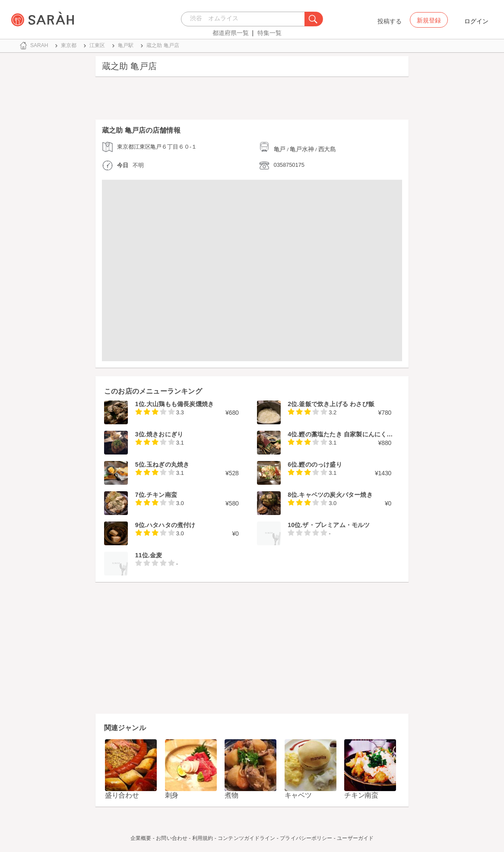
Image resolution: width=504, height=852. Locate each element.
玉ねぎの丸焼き (168, 464)
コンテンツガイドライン (246, 838)
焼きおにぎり (165, 434)
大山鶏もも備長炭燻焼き (180, 404)
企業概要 (141, 838)
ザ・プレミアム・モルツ (336, 525)
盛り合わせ (122, 795)
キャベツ (298, 795)
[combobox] (245, 19)
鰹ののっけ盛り (320, 464)
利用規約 (203, 838)
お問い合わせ (172, 838)
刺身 (172, 795)
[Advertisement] (252, 100)
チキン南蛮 (162, 495)
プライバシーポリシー (306, 838)
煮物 (231, 795)
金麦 (156, 555)
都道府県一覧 (231, 33)
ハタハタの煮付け (171, 525)
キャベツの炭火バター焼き (336, 495)
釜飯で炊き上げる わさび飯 (337, 404)
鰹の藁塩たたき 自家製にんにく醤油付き (355, 434)
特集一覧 (269, 33)
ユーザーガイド (355, 838)
